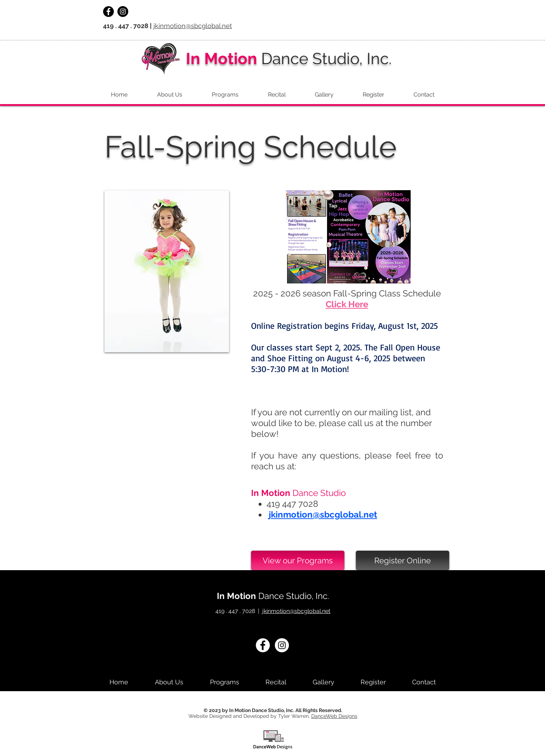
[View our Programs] (298, 560)
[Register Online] (403, 560)
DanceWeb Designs (334, 716)
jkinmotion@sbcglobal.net (193, 26)
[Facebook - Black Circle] (108, 12)
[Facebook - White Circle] (263, 645)
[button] (424, 95)
